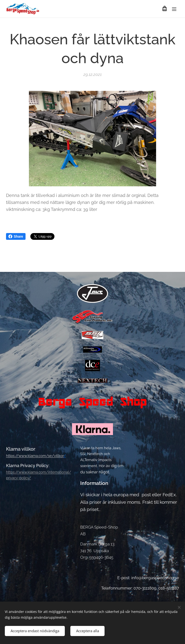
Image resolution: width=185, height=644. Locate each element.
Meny (174, 9)
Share (16, 236)
